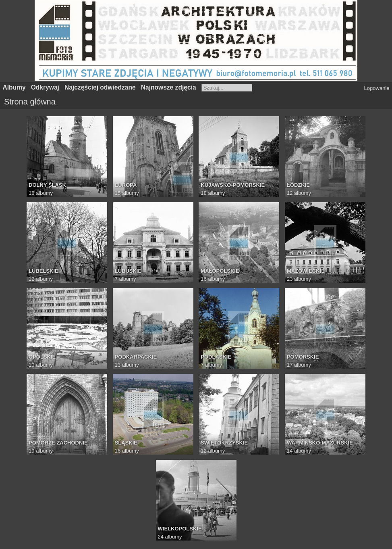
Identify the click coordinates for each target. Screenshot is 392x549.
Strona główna (30, 102)
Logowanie (377, 88)
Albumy (14, 87)
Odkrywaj (45, 87)
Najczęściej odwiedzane (100, 87)
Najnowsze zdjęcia (169, 87)
